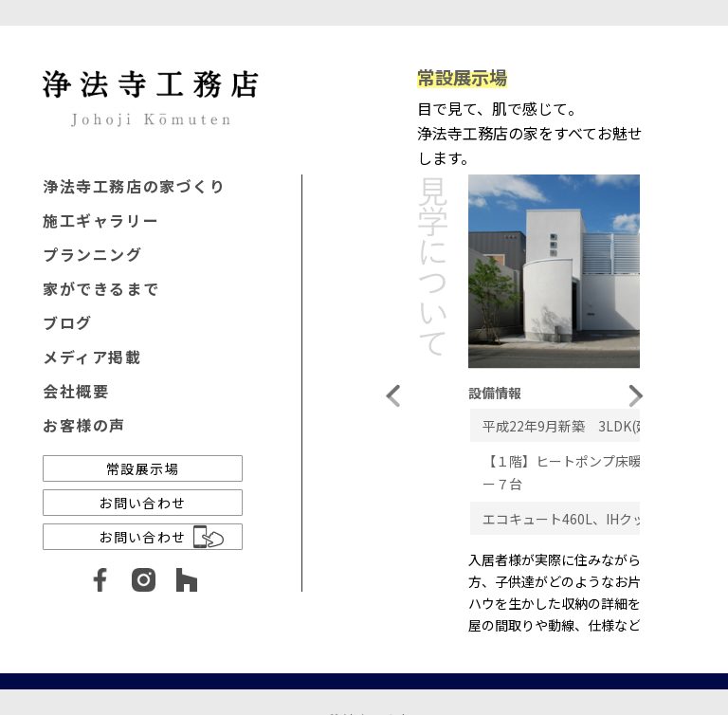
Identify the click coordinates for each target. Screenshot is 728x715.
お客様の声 (84, 425)
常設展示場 (143, 468)
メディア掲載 (92, 357)
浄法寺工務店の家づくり (135, 186)
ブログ (68, 322)
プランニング (93, 254)
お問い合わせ (142, 503)
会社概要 (76, 391)
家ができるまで (101, 288)
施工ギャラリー (101, 220)
